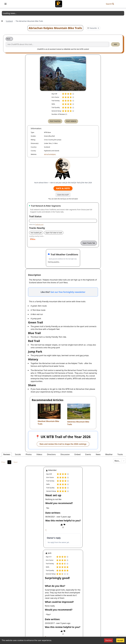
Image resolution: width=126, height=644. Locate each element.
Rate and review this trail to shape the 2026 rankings (63, 444)
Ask (115, 44)
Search (110, 4)
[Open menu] (5, 4)
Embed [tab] (77, 454)
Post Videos (71, 121)
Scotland (9, 21)
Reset (8, 39)
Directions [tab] (51, 454)
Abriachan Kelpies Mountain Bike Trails (55, 28)
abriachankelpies (50, 154)
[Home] (2, 21)
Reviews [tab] (7, 454)
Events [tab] (88, 454)
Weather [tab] (109, 454)
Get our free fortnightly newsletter (68, 292)
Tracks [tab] (120, 454)
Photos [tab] (29, 454)
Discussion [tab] (65, 454)
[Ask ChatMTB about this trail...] (58, 44)
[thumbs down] (64, 525)
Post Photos (55, 121)
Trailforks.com (39, 224)
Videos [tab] (39, 454)
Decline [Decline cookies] (108, 640)
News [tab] (98, 454)
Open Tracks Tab (89, 243)
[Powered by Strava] (33, 239)
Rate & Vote (63, 188)
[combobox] (115, 461)
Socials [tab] (18, 454)
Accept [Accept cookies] (120, 640)
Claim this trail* (63, 195)
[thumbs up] (62, 525)
